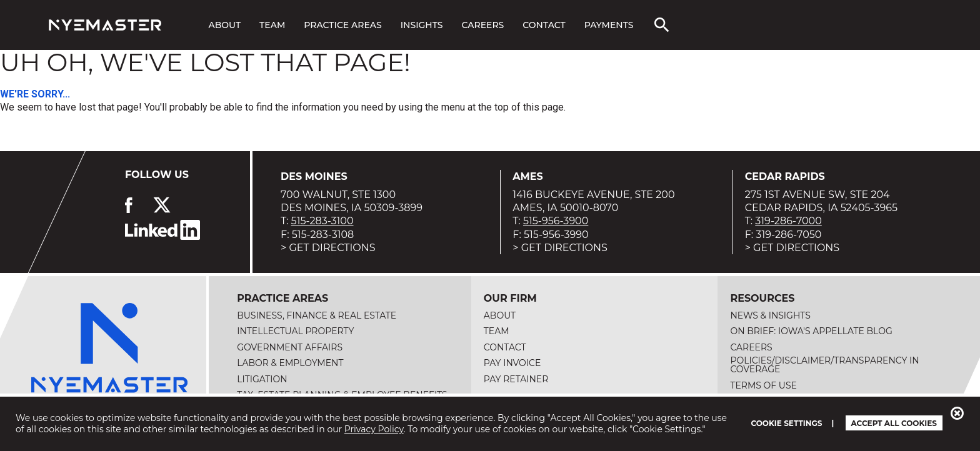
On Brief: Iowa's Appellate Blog (811, 331)
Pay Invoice (512, 363)
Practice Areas (342, 25)
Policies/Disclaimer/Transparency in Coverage (824, 365)
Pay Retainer (516, 379)
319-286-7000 (788, 221)
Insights (422, 25)
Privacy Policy (374, 429)
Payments (609, 25)
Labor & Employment (290, 363)
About (224, 25)
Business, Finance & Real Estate (317, 315)
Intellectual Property (295, 331)
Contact (544, 25)
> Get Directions (328, 248)
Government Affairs (290, 347)
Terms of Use (763, 385)
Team (272, 25)
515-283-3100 (322, 221)
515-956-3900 (556, 221)
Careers (482, 25)
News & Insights (770, 315)
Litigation (262, 379)
